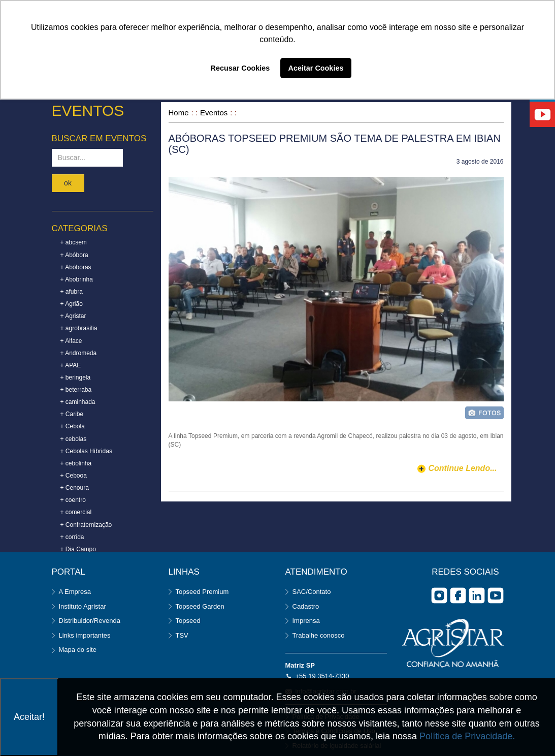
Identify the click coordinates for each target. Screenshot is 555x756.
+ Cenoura (75, 488)
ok (68, 183)
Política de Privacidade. (467, 736)
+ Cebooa (74, 476)
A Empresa (75, 592)
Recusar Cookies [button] (240, 68)
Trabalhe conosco (319, 635)
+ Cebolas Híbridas (86, 451)
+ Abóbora (74, 255)
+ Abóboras (76, 267)
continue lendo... (462, 468)
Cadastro (306, 606)
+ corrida (72, 537)
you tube (496, 595)
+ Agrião (72, 304)
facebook (458, 595)
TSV (182, 635)
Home (179, 113)
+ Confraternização (86, 525)
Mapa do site (78, 650)
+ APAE (71, 365)
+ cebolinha (76, 463)
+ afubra (72, 292)
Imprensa (306, 621)
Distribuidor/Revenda (90, 621)
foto (484, 413)
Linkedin (477, 595)
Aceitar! (29, 717)
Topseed (188, 621)
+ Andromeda (79, 353)
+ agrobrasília (79, 328)
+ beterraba (76, 390)
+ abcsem (74, 242)
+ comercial (76, 512)
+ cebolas (74, 439)
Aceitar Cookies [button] (316, 68)
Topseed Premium (202, 592)
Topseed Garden (200, 606)
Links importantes (85, 635)
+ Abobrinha (77, 279)
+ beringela (76, 377)
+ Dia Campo (78, 549)
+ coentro (73, 500)
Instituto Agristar (83, 606)
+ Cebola (73, 426)
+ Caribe (72, 414)
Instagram (439, 595)
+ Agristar (73, 316)
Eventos (214, 113)
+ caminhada (78, 402)
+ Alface (71, 341)
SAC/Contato (312, 592)
